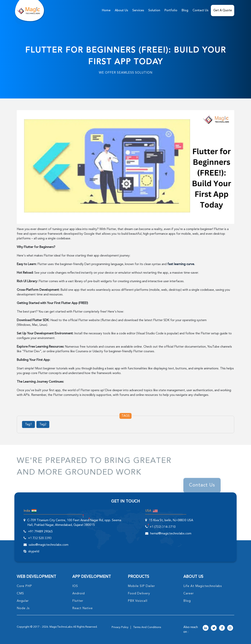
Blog (185, 11)
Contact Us (200, 11)
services (138, 11)
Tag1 (28, 424)
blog (187, 601)
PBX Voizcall (138, 601)
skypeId (34, 552)
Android (79, 594)
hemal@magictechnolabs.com (171, 534)
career (189, 594)
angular (23, 601)
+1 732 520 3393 (40, 538)
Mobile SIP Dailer (141, 586)
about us (121, 11)
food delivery (139, 594)
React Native (83, 608)
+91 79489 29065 (40, 532)
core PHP (24, 586)
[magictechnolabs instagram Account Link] (230, 628)
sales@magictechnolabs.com (49, 545)
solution (154, 11)
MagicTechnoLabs (61, 627)
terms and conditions (147, 627)
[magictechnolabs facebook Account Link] (222, 628)
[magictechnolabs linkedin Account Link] (206, 628)
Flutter (78, 601)
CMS (20, 594)
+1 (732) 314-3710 (163, 527)
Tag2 (43, 424)
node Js (23, 608)
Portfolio (171, 11)
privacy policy (120, 627)
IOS (75, 586)
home (106, 11)
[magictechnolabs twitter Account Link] (214, 628)
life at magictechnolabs (203, 586)
